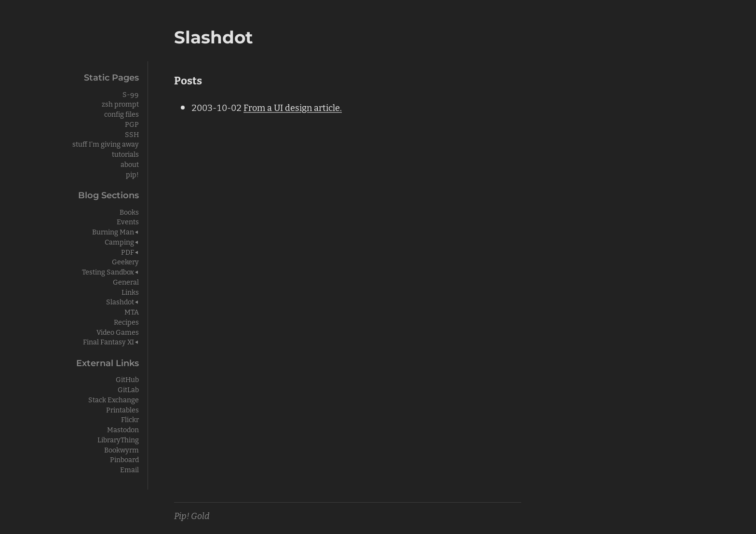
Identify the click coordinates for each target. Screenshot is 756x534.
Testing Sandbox (108, 271)
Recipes (126, 322)
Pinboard (124, 459)
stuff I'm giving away (106, 144)
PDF (128, 252)
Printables (122, 409)
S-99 (131, 94)
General (126, 281)
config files (121, 114)
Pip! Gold (192, 515)
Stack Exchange (114, 399)
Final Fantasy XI (108, 341)
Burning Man (113, 231)
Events (128, 221)
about (130, 164)
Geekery (125, 261)
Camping (119, 241)
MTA (132, 311)
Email (129, 469)
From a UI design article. (293, 107)
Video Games (118, 332)
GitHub (127, 379)
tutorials (125, 154)
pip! (132, 174)
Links (130, 292)
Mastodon (123, 429)
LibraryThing (118, 439)
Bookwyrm (121, 449)
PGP (132, 124)
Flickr (130, 419)
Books (129, 212)
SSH (132, 134)
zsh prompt (120, 103)
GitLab (128, 389)
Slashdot (120, 301)
